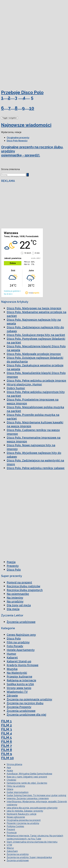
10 (32, 108)
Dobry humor (16, 388)
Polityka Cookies (15, 826)
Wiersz (10, 848)
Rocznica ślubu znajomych (25, 590)
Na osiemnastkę (18, 594)
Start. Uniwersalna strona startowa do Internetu (32, 842)
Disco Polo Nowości (17, 141)
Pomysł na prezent (19, 582)
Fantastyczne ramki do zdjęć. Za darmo (27, 783)
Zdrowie (12, 695)
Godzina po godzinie (12, 291)
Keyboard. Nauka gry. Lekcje (22, 814)
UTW (9, 845)
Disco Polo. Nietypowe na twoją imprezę (34, 308)
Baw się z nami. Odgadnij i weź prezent (27, 777)
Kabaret (12, 657)
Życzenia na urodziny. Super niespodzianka (29, 857)
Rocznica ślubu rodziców (23, 586)
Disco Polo (14, 570)
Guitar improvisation (18, 792)
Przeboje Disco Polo (22, 92)
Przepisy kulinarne (19, 676)
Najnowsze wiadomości (26, 125)
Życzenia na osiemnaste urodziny (29, 699)
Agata (10, 771)
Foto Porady (15, 646)
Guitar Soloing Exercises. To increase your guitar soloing (36, 795)
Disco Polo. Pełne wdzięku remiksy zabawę (36, 468)
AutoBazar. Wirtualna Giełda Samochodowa (29, 774)
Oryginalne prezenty (18, 138)
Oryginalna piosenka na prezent (24, 820)
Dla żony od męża (19, 605)
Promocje (12, 832)
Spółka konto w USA (20, 684)
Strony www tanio (19, 688)
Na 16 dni (7, 294)
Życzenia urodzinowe (21, 622)
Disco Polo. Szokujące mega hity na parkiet (36, 335)
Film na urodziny (18, 642)
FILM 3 (7, 729)
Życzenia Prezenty (19, 707)
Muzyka (12, 669)
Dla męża (13, 609)
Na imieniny (15, 598)
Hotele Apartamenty (21, 650)
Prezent (11, 829)
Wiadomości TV (17, 692)
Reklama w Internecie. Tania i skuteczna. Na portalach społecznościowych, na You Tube (35, 837)
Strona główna (14, 764)
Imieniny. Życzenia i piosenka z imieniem (28, 798)
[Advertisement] (22, 22)
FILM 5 (6, 737)
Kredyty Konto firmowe (23, 665)
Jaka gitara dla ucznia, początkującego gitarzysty (32, 808)
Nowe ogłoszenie (16, 817)
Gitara (10, 789)
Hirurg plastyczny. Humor (24, 384)
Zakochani (12, 851)
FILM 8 (7, 750)
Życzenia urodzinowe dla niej (26, 715)
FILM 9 (7, 754)
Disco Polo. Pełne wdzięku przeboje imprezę (36, 380)
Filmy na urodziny (16, 786)
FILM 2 (7, 725)
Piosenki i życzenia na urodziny (23, 823)
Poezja (11, 562)
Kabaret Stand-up (19, 661)
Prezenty (13, 566)
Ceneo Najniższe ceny (21, 635)
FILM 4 (7, 733)
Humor (11, 654)
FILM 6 (7, 742)
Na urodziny (15, 601)
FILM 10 (7, 758)
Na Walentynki (17, 673)
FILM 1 (6, 721)
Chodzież (11, 780)
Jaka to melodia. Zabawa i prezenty (25, 811)
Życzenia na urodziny (18, 854)
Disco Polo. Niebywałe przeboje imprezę (34, 354)
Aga (9, 767)
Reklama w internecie (21, 680)
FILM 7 (6, 746)
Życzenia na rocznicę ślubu (25, 703)
